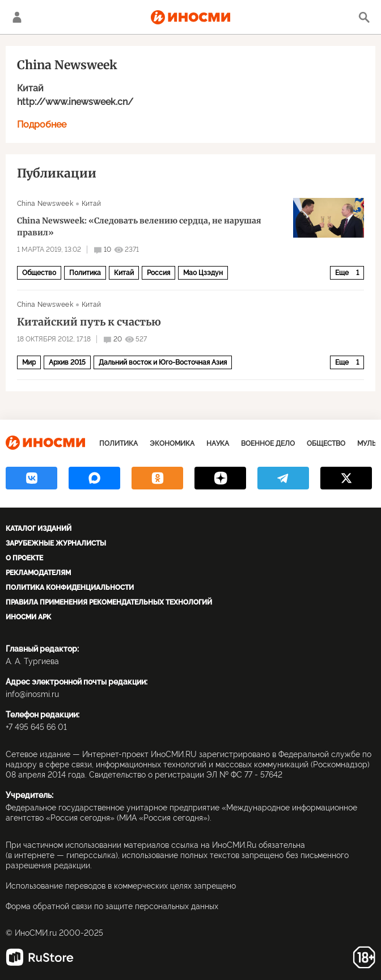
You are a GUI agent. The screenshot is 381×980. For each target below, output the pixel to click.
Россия (158, 273)
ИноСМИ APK (28, 617)
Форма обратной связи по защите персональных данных (112, 906)
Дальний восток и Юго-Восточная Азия (163, 362)
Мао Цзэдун (203, 273)
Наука (218, 443)
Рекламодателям (38, 573)
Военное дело (268, 443)
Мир (29, 362)
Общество (39, 273)
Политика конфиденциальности (70, 588)
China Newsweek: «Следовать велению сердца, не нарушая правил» (139, 227)
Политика (85, 273)
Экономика (172, 443)
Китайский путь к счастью (89, 322)
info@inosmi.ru (32, 694)
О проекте (24, 558)
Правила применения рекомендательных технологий (109, 602)
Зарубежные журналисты (56, 543)
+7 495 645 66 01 (36, 727)
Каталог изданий (39, 529)
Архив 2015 (67, 362)
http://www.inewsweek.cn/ (75, 102)
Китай (30, 88)
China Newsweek (45, 204)
